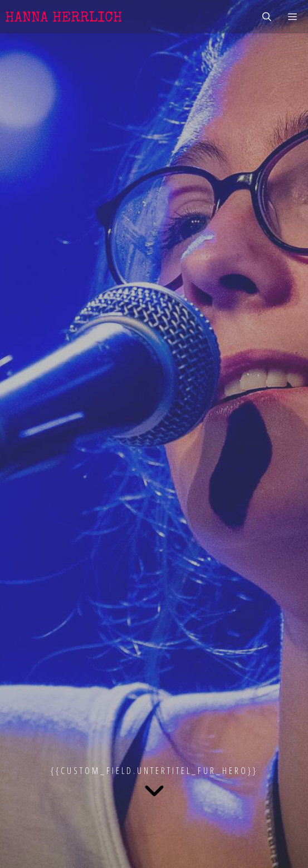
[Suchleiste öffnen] (267, 17)
